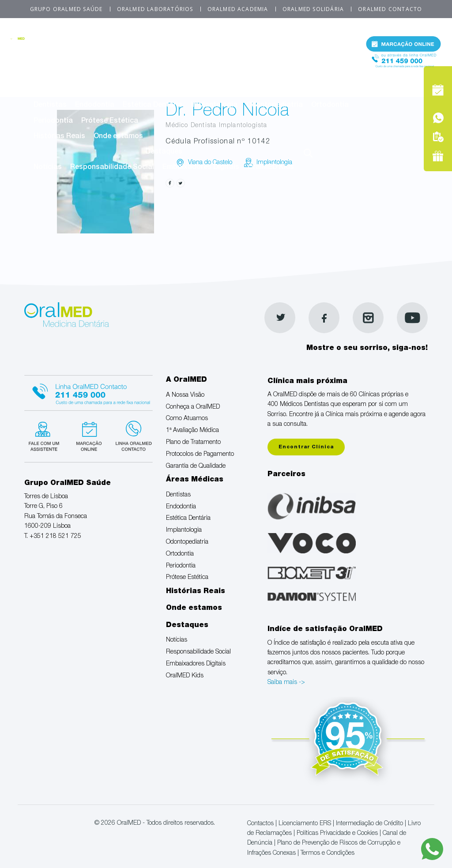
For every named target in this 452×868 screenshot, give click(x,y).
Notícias (48, 168)
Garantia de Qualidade (249, 75)
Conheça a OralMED (125, 59)
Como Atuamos (194, 59)
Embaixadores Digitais (201, 168)
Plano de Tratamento (69, 75)
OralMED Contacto (390, 9)
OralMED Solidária (313, 9)
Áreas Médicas (196, 90)
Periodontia (53, 121)
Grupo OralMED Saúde (66, 9)
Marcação (403, 46)
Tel (403, 66)
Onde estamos (118, 137)
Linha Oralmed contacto (93, 393)
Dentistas (50, 105)
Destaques (164, 152)
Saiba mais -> (286, 683)
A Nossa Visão (58, 59)
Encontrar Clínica (306, 447)
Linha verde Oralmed (138, 439)
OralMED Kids (271, 168)
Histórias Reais (59, 137)
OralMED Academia (238, 9)
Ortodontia (330, 105)
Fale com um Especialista (47, 439)
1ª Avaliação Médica (263, 59)
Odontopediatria (275, 105)
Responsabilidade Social (112, 168)
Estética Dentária (153, 105)
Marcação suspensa (92, 439)
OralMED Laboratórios (155, 9)
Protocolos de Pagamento (158, 75)
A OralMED (196, 44)
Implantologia (214, 105)
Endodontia (95, 105)
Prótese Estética (110, 121)
